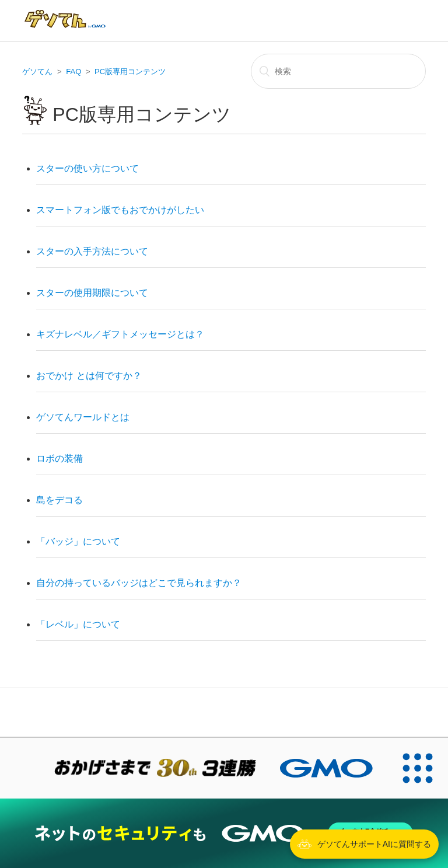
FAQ (73, 72)
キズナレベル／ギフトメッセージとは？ (120, 334)
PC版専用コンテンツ (130, 72)
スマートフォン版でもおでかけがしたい (120, 210)
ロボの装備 (60, 459)
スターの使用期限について (92, 293)
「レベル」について (78, 624)
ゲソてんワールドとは (83, 417)
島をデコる (60, 500)
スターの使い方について (87, 168)
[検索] (338, 71)
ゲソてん (37, 72)
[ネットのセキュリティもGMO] (224, 833)
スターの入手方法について (92, 251)
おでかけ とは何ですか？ (89, 376)
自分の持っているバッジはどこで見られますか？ (139, 583)
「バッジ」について (78, 541)
